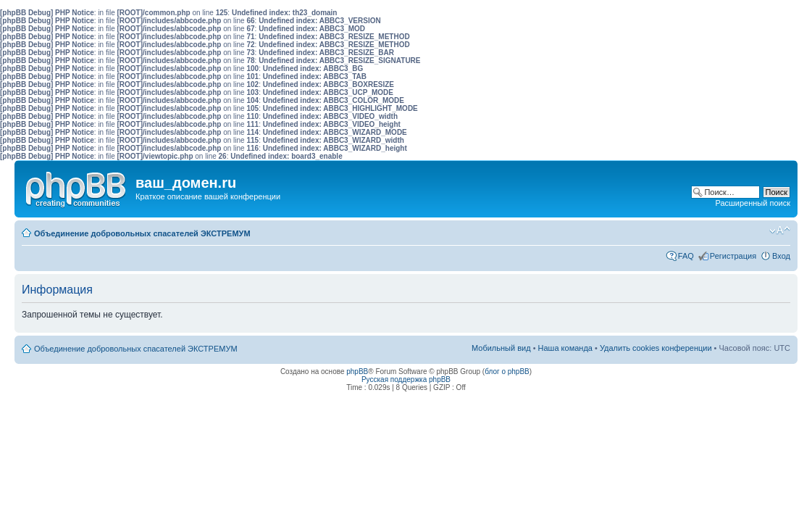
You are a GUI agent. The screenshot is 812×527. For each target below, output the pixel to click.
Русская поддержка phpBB (406, 379)
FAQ (686, 256)
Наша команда (565, 348)
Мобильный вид (758, 231)
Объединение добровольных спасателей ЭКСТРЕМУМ (142, 233)
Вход (781, 256)
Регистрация (733, 256)
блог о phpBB (507, 372)
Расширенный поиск (753, 203)
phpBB (357, 372)
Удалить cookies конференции (656, 348)
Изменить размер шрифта (780, 231)
